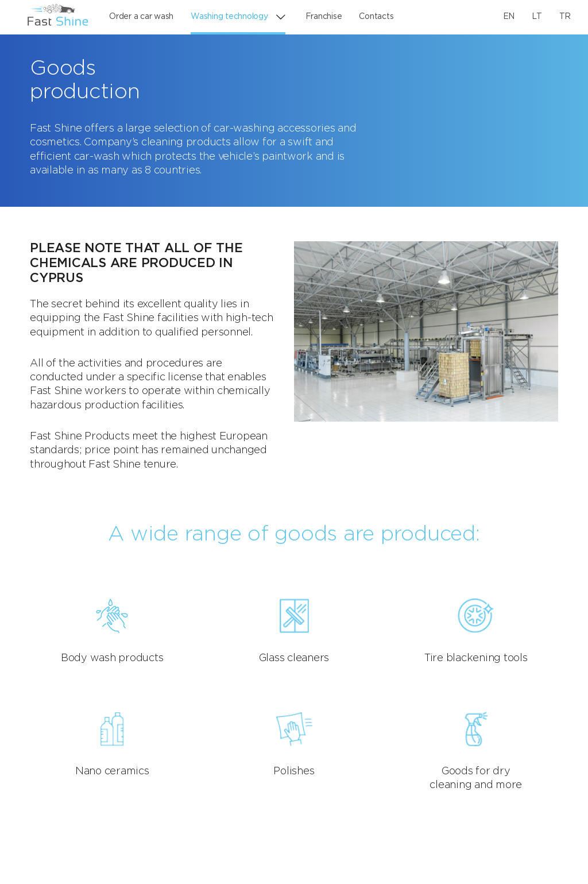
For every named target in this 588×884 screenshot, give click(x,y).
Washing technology (229, 17)
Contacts (376, 17)
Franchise (324, 17)
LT (537, 17)
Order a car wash (141, 17)
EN (509, 17)
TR (565, 17)
